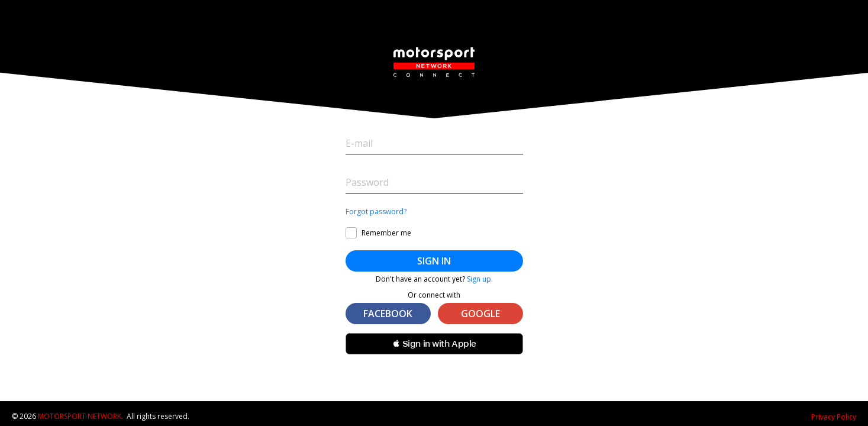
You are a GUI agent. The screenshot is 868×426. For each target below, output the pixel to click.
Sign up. (480, 279)
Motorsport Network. (80, 416)
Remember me (386, 233)
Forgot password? (376, 212)
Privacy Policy (834, 417)
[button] (434, 344)
